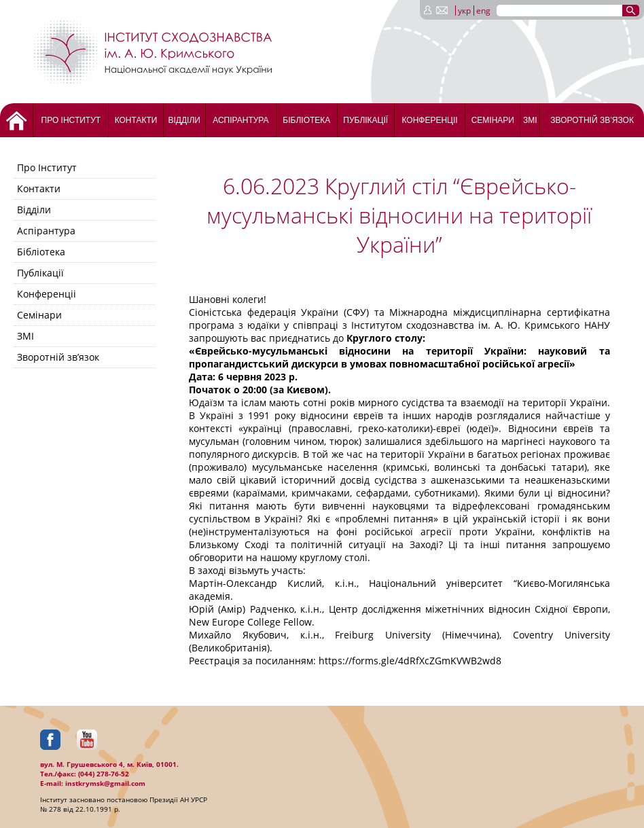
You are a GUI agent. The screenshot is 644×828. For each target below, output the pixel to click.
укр (464, 11)
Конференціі (429, 120)
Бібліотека (306, 120)
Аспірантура (240, 120)
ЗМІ (530, 120)
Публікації (365, 120)
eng (483, 11)
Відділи (184, 120)
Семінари (493, 120)
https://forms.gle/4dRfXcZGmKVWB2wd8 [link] (410, 661)
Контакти (136, 120)
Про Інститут (71, 120)
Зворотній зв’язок (592, 120)
